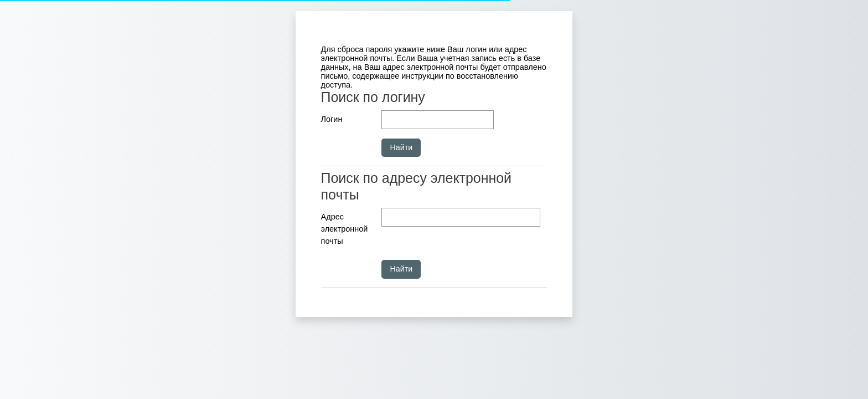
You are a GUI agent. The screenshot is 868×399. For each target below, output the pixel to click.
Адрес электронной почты (345, 229)
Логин (332, 119)
